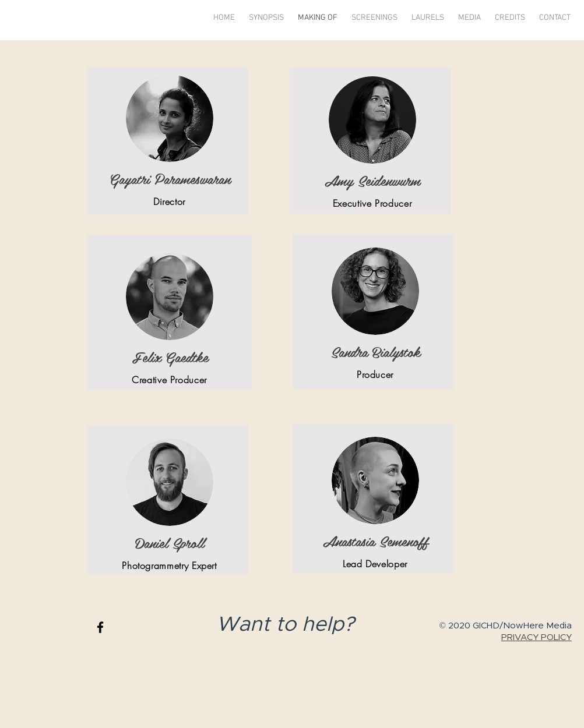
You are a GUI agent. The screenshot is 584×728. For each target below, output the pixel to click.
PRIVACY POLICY (536, 637)
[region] (168, 141)
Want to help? (288, 625)
